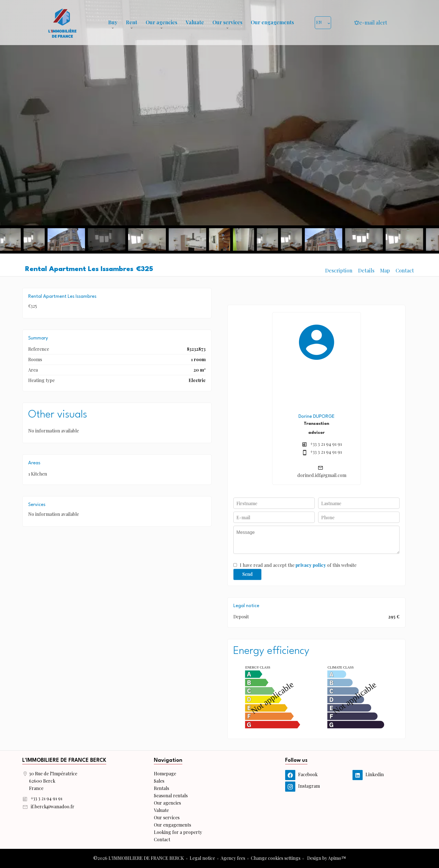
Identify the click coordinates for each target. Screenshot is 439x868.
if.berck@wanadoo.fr (53, 806)
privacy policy (311, 565)
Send (248, 574)
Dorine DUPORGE (316, 417)
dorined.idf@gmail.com (322, 475)
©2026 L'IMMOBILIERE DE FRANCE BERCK (139, 858)
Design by (326, 858)
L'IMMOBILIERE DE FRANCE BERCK (64, 760)
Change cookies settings (276, 858)
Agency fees (233, 858)
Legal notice (202, 858)
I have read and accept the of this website (298, 565)
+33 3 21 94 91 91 (326, 444)
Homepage (62, 23)
